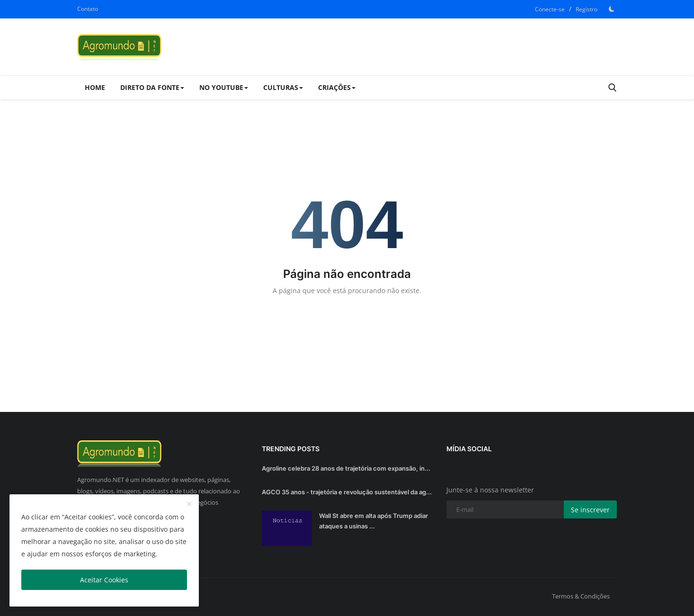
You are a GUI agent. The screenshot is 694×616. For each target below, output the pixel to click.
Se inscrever (590, 510)
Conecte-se (550, 9)
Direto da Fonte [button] (152, 87)
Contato (88, 9)
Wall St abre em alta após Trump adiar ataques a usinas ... (374, 521)
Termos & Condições (581, 596)
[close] (189, 504)
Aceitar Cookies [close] (104, 580)
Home (95, 87)
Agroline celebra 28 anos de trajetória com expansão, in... (346, 468)
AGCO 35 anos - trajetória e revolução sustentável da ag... (347, 492)
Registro (587, 9)
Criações (337, 87)
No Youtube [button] (224, 87)
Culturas (283, 87)
